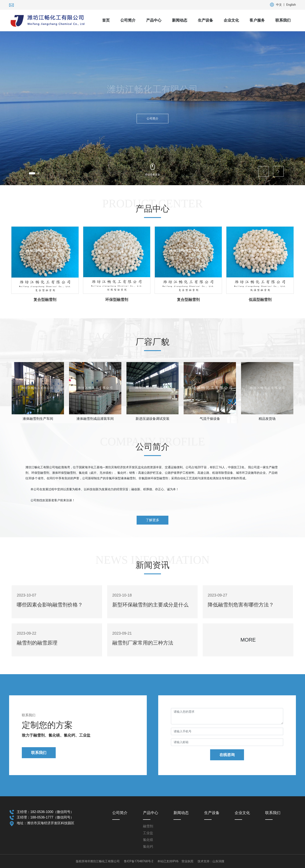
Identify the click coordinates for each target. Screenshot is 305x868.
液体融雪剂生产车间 (38, 419)
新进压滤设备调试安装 (152, 419)
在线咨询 (227, 755)
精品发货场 (267, 419)
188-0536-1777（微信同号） (52, 817)
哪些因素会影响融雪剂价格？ (50, 605)
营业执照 (187, 861)
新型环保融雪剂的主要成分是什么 (150, 605)
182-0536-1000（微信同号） (52, 812)
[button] (32, 173)
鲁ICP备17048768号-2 (139, 861)
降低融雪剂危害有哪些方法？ (241, 605)
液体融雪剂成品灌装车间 (95, 419)
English (291, 5)
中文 (279, 5)
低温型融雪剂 (260, 300)
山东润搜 (218, 861)
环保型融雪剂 (117, 300)
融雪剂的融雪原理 (37, 643)
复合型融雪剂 (45, 300)
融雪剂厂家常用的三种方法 (143, 643)
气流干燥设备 (210, 419)
